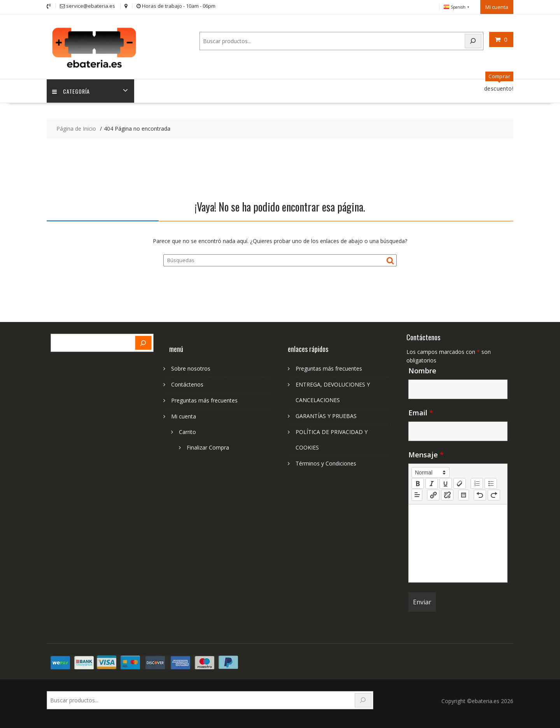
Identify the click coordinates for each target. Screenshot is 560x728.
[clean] (460, 483)
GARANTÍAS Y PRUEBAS (326, 415)
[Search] (473, 41)
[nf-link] (433, 494)
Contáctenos (187, 384)
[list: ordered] (477, 483)
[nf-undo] (480, 494)
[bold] (418, 483)
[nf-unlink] (447, 494)
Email (421, 412)
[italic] (432, 483)
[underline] (446, 483)
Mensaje (426, 454)
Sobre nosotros (191, 368)
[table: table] (464, 494)
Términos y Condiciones (326, 463)
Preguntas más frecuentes (204, 400)
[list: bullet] (491, 483)
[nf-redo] (494, 494)
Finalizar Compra (208, 447)
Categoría (71, 90)
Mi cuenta (497, 7)
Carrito (187, 431)
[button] (430, 472)
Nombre (422, 370)
